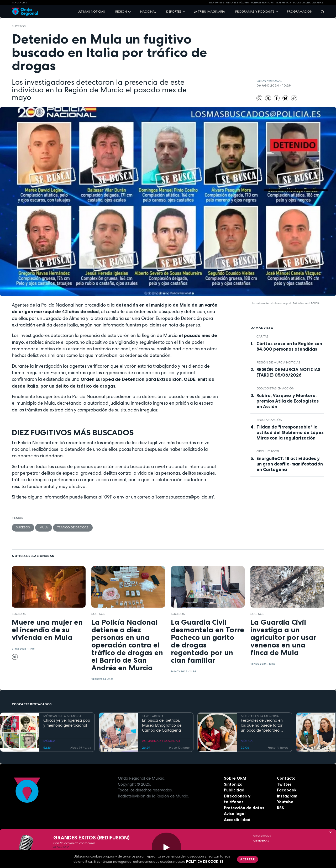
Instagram (287, 796)
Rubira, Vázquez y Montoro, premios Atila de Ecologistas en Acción (288, 401)
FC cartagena (302, 3)
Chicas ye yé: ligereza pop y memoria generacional (67, 723)
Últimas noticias (91, 12)
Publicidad (234, 790)
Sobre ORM (235, 778)
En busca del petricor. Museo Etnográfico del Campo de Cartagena (162, 725)
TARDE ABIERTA (153, 716)
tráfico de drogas (73, 527)
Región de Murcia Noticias (278, 362)
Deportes (174, 12)
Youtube (285, 802)
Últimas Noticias (262, 3)
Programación (300, 12)
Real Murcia (283, 3)
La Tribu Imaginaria (209, 12)
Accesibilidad (237, 820)
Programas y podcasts (255, 12)
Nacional (148, 12)
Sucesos (19, 26)
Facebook (287, 790)
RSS (280, 808)
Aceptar (248, 859)
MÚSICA (49, 741)
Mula (44, 527)
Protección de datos (244, 808)
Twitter (284, 784)
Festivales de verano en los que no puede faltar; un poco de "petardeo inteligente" (262, 725)
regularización (269, 420)
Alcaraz (318, 3)
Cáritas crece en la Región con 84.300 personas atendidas (289, 346)
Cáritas (262, 336)
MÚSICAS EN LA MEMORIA (62, 716)
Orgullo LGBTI (268, 451)
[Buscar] (321, 12)
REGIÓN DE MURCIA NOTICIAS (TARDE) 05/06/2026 (288, 372)
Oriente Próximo (238, 3)
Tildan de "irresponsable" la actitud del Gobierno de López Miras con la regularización (290, 432)
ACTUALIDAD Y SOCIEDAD (161, 741)
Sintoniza (233, 784)
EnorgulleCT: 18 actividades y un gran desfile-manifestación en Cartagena (290, 464)
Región (121, 12)
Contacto (286, 778)
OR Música (262, 841)
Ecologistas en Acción (275, 388)
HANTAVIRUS (217, 3)
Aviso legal (235, 814)
